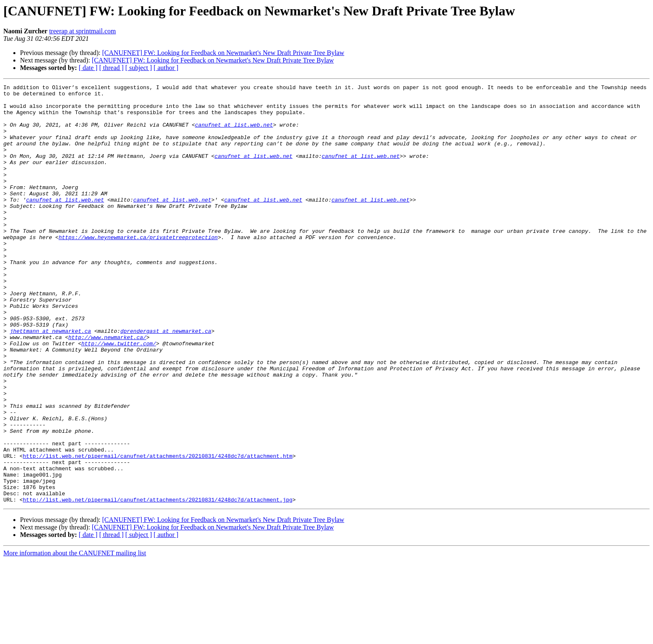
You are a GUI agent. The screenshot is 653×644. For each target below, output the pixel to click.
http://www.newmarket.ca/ (107, 388)
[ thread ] (111, 68)
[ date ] (88, 68)
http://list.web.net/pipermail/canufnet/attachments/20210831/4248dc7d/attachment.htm (158, 531)
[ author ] (166, 68)
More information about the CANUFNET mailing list (75, 637)
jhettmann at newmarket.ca (51, 381)
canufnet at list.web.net (234, 133)
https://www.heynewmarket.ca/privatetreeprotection (138, 268)
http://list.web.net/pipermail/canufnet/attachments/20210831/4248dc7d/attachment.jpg (158, 583)
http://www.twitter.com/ (118, 396)
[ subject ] (139, 68)
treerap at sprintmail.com (82, 31)
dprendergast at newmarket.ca (166, 381)
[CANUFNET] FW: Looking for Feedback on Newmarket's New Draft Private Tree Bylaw (223, 53)
